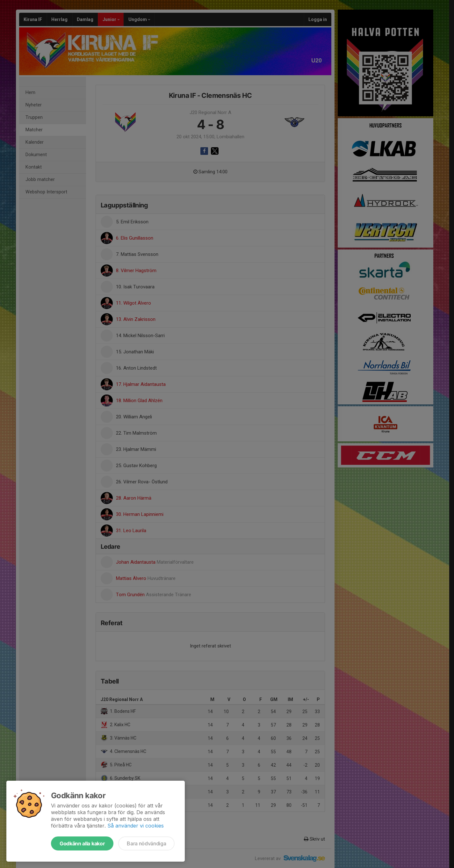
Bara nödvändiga (146, 843)
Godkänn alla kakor (82, 843)
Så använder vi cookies (136, 826)
